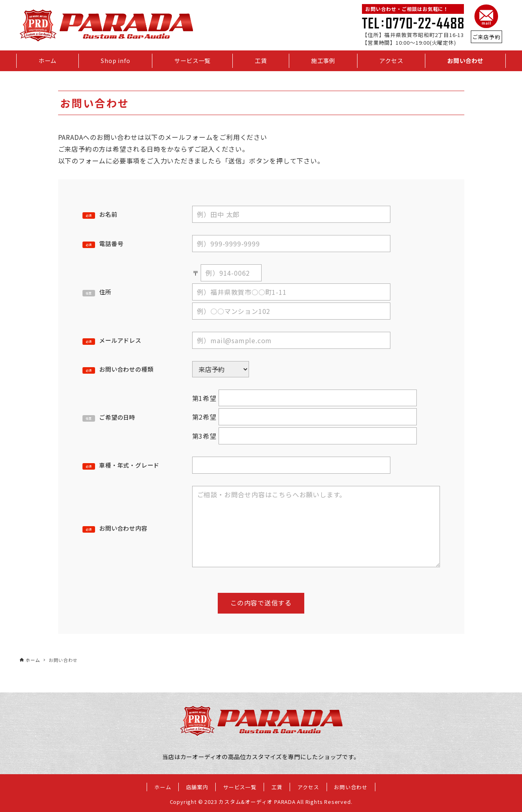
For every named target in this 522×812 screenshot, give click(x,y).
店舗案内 (197, 787)
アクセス (308, 787)
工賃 (277, 787)
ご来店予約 (486, 37)
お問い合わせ (351, 787)
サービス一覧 (240, 787)
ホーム (163, 787)
